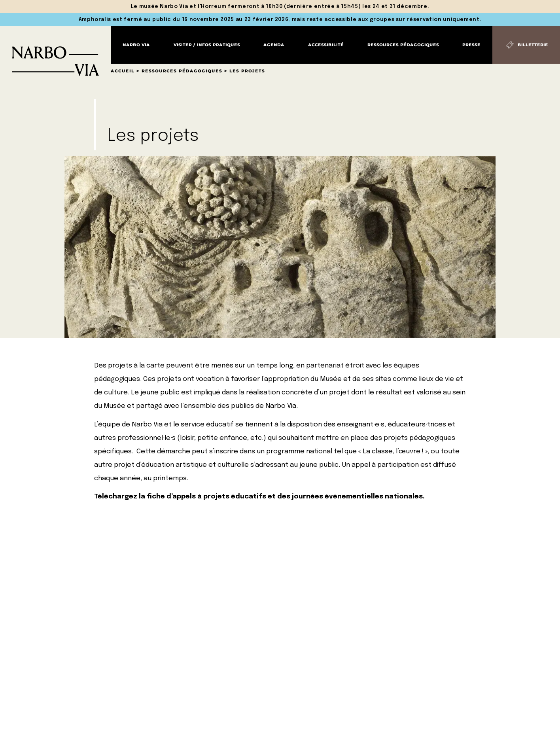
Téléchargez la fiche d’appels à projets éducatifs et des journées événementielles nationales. (259, 497)
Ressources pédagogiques (403, 45)
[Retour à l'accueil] (55, 51)
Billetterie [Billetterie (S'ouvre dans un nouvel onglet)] (533, 45)
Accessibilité (326, 45)
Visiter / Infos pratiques (207, 45)
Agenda (274, 45)
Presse (471, 45)
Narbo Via (136, 45)
